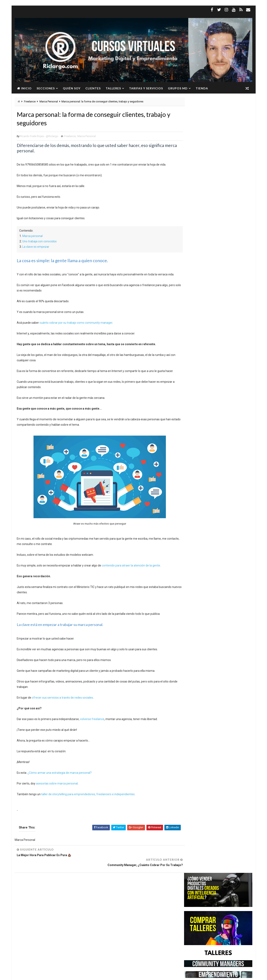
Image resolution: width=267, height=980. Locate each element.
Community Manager (35, 892)
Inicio (26, 88)
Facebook (73, 892)
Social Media (54, 914)
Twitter (72, 914)
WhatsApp (28, 921)
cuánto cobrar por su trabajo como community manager (76, 324)
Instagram (60, 899)
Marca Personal (49, 102)
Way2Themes (50, 975)
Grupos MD (178, 88)
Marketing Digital (59, 906)
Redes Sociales (31, 914)
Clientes (93, 88)
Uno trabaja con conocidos (40, 242)
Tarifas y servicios (146, 88)
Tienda (202, 88)
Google (44, 899)
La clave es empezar (36, 248)
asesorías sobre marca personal (57, 784)
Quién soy (72, 88)
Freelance (30, 102)
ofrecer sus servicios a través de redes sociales (62, 699)
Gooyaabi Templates (94, 975)
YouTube (45, 921)
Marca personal (32, 237)
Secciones (46, 88)
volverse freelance (92, 720)
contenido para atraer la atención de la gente (131, 566)
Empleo (57, 892)
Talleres (113, 88)
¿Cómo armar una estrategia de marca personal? (60, 774)
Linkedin (77, 899)
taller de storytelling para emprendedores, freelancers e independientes (88, 795)
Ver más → (48, 955)
